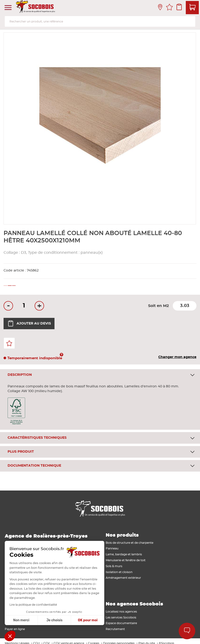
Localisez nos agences (121, 612)
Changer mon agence (177, 357)
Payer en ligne (15, 629)
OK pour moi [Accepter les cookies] (66, 620)
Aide (187, 631)
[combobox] (100, 21)
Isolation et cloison (119, 572)
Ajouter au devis (29, 324)
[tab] (100, 375)
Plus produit (21, 452)
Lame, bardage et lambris (124, 554)
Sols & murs (114, 566)
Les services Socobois (121, 618)
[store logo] (36, 8)
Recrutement (115, 629)
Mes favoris (169, 8)
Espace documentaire (121, 623)
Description (20, 375)
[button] (10, 636)
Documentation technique (34, 466)
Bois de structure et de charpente (130, 543)
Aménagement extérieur (123, 578)
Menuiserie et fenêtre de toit (126, 560)
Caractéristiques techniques (37, 438)
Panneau (112, 548)
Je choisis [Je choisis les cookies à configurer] (33, 620)
